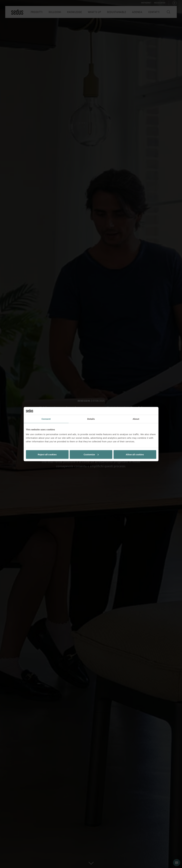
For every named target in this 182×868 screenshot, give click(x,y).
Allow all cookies (135, 454)
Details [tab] (91, 419)
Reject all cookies (47, 454)
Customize (91, 454)
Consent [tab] (46, 419)
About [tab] (136, 419)
